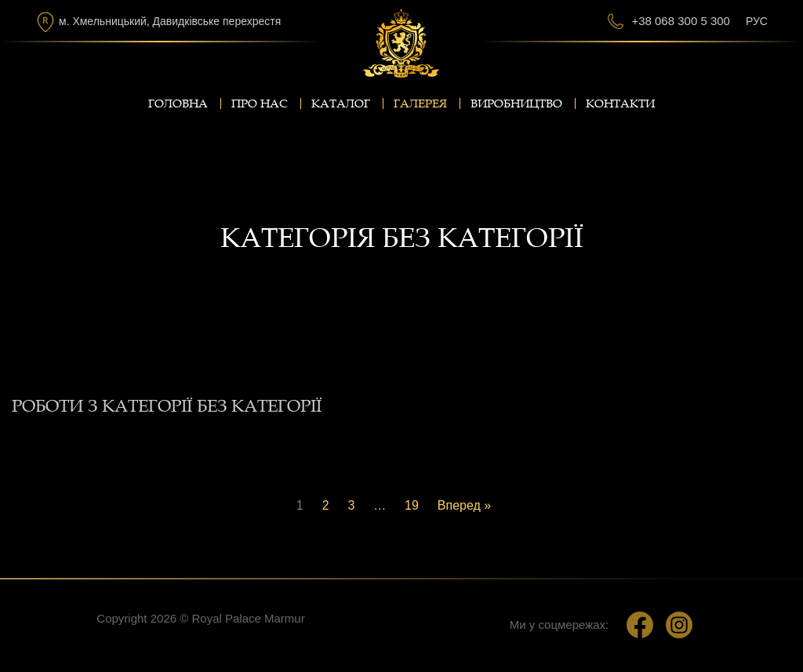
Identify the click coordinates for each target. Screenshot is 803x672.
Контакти (620, 104)
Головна (178, 104)
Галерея (420, 104)
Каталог (341, 104)
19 (412, 505)
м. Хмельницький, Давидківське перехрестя (170, 21)
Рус (757, 21)
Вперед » (464, 505)
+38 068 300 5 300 (681, 21)
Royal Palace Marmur (248, 618)
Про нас (260, 104)
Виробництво (516, 104)
